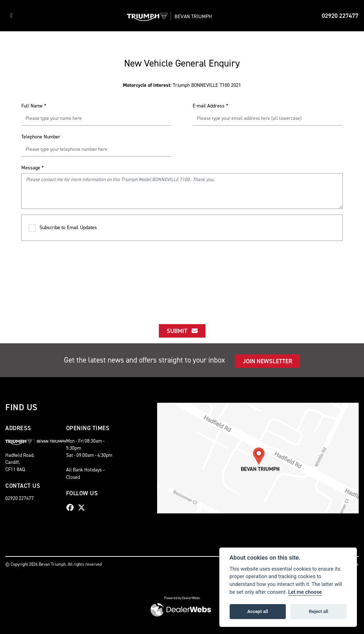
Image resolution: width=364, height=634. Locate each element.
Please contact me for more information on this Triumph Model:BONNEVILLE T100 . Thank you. (182, 191)
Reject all (318, 611)
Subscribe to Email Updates (63, 228)
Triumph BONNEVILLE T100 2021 (182, 85)
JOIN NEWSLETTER (267, 361)
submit (182, 331)
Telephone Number (41, 137)
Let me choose (305, 592)
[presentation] (182, 276)
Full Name (34, 106)
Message (33, 168)
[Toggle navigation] (11, 16)
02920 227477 (340, 16)
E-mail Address (210, 106)
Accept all (258, 611)
